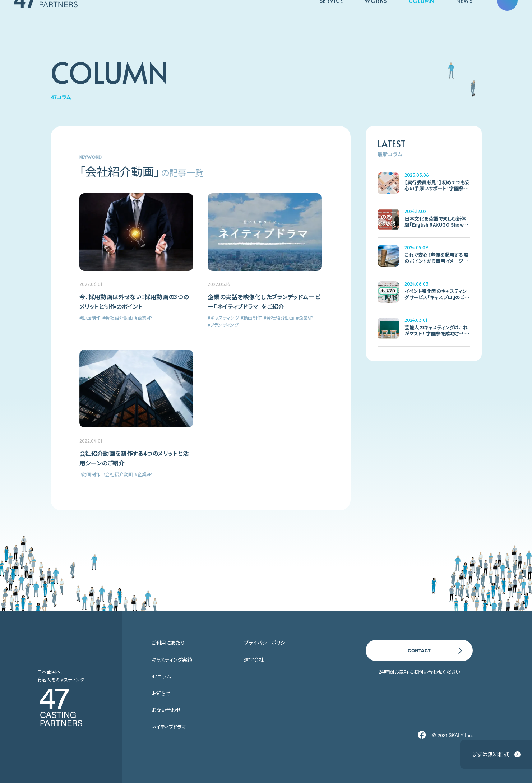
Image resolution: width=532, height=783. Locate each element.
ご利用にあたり (168, 643)
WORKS (376, 22)
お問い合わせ (166, 710)
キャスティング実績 (172, 659)
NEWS (464, 22)
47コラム (161, 676)
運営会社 (254, 659)
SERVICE (331, 22)
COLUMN (422, 22)
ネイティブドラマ (169, 727)
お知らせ (161, 693)
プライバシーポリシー (267, 643)
